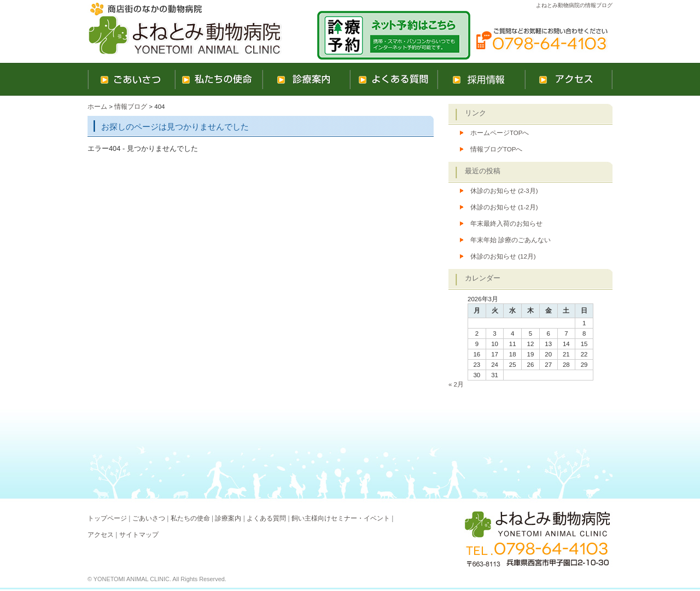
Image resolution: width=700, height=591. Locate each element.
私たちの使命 (190, 518)
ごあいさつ (149, 518)
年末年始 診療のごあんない (511, 240)
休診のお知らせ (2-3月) (504, 191)
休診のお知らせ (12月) (503, 256)
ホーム (97, 107)
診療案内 (228, 518)
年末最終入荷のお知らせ (506, 224)
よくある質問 (266, 518)
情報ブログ (131, 107)
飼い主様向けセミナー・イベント (341, 518)
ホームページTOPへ (500, 133)
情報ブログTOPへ (496, 149)
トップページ (107, 518)
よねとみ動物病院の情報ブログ (574, 5)
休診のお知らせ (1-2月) (504, 207)
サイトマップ (139, 535)
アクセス (101, 535)
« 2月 (456, 384)
